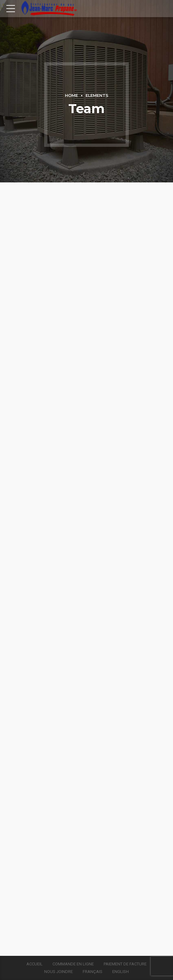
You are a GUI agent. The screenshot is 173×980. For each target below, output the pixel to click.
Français (93, 972)
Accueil (35, 964)
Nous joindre (59, 972)
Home (71, 95)
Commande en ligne (73, 964)
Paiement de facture (125, 964)
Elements (97, 95)
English (121, 972)
